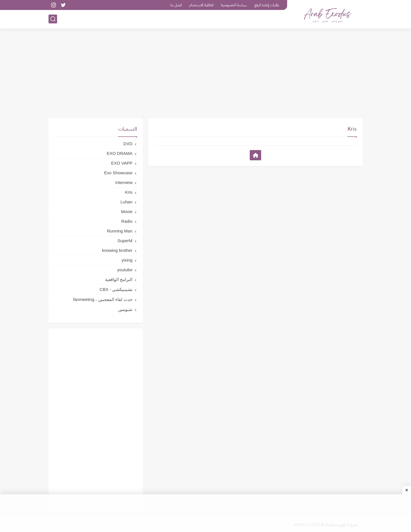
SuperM (125, 241)
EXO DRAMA (120, 153)
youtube (125, 270)
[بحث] (53, 19)
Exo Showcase (118, 173)
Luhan (126, 202)
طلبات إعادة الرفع (267, 5)
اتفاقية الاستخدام (201, 5)
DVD (128, 144)
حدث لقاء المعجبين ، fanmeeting (103, 299)
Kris (129, 192)
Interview (124, 182)
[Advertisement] (205, 74)
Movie (127, 212)
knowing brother (117, 250)
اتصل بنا (176, 5)
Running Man (120, 231)
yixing (127, 260)
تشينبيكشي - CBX (116, 289)
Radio (127, 221)
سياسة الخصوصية (234, 5)
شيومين (125, 309)
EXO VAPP (122, 163)
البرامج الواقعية (119, 279)
